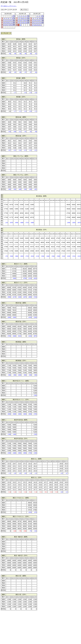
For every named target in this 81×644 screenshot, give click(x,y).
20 (8, 23)
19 (6, 23)
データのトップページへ (9, 6)
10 (22, 18)
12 (6, 21)
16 (20, 21)
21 (10, 23)
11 (4, 21)
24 (22, 23)
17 (22, 21)
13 (8, 21)
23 (20, 23)
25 (4, 25)
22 (12, 23)
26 (6, 25)
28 (10, 25)
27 (8, 25)
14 (10, 21)
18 (4, 23)
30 (20, 25)
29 (12, 25)
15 (12, 21)
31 (41, 25)
